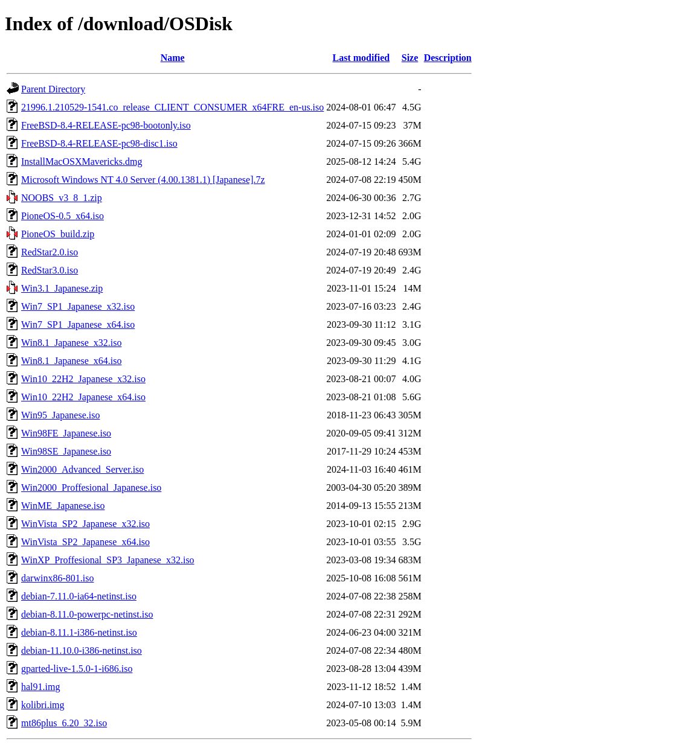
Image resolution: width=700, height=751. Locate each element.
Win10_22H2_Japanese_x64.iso (83, 397)
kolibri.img (43, 705)
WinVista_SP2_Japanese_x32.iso (85, 524)
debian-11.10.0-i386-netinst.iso (82, 650)
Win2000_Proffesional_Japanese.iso (91, 487)
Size (410, 58)
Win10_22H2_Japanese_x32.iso (83, 379)
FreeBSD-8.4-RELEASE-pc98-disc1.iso (99, 143)
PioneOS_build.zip (58, 234)
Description (448, 58)
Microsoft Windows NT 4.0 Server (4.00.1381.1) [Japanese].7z (143, 180)
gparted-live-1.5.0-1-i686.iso (77, 669)
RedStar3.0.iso (50, 270)
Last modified (361, 58)
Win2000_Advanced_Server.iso (82, 469)
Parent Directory (53, 89)
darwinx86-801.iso (57, 578)
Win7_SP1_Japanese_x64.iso (78, 324)
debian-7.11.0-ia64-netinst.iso (79, 596)
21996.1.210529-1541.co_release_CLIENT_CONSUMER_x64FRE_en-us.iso (172, 107)
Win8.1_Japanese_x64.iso (71, 361)
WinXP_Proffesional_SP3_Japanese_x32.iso (108, 560)
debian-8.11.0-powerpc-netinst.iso (87, 614)
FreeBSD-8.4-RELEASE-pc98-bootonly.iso (106, 125)
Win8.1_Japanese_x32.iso (71, 343)
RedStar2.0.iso (50, 252)
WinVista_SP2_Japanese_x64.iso (85, 542)
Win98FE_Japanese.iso (66, 433)
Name (173, 58)
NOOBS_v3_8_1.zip (62, 198)
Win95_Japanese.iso (60, 415)
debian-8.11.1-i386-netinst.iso (79, 632)
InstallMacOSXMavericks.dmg (82, 161)
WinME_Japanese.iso (63, 506)
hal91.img (40, 687)
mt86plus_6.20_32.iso (64, 723)
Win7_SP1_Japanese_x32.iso (78, 306)
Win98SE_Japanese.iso (66, 451)
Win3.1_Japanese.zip (62, 288)
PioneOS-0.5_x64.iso (63, 216)
